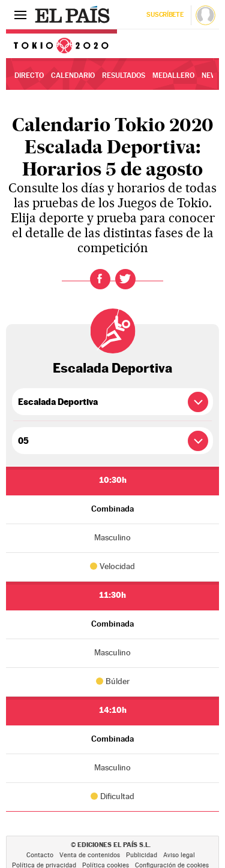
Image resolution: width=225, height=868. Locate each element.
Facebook (100, 279)
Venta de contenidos (90, 855)
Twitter (125, 279)
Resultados (124, 75)
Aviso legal (179, 855)
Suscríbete (165, 15)
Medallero (173, 75)
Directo (29, 75)
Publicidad (142, 855)
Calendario (73, 75)
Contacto (40, 855)
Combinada (112, 509)
